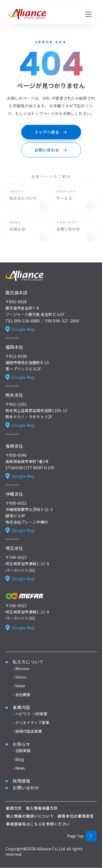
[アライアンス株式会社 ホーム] (27, 14)
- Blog (18, 760)
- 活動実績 (22, 751)
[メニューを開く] (88, 14)
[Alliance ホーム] (24, 276)
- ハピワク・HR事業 (30, 714)
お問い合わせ (26, 788)
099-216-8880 (27, 321)
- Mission (21, 669)
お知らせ (21, 744)
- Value (19, 686)
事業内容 (21, 707)
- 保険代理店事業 (27, 731)
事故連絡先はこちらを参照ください (38, 824)
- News (19, 768)
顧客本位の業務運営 (76, 816)
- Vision (20, 677)
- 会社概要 (22, 694)
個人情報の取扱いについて (30, 816)
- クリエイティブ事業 (31, 723)
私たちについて (28, 662)
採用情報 (21, 781)
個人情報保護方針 (42, 808)
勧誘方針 (14, 808)
